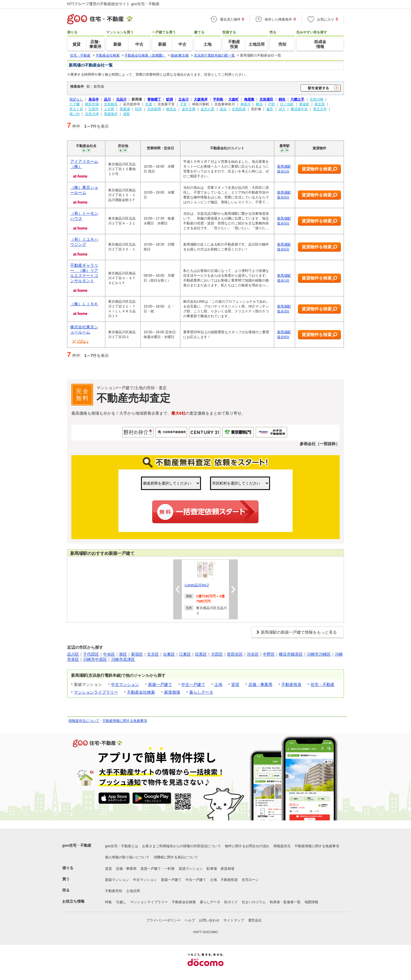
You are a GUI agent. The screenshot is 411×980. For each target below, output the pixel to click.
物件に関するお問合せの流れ (247, 846)
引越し (121, 902)
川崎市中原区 (95, 659)
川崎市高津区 (123, 659)
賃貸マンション (191, 869)
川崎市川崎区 (319, 654)
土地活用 (133, 891)
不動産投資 (291, 684)
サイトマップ (234, 920)
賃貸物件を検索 (320, 169)
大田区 (217, 654)
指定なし (76, 99)
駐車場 (212, 869)
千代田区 (91, 654)
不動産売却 (114, 891)
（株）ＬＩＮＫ (84, 304)
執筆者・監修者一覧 (285, 902)
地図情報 (311, 902)
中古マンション (125, 684)
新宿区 (137, 654)
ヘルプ (190, 920)
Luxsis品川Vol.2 (197, 585)
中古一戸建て (193, 684)
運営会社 (255, 920)
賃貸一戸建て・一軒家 (158, 869)
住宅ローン (250, 880)
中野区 (269, 654)
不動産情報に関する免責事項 (125, 721)
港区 (123, 654)
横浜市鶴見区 (291, 654)
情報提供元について (84, 721)
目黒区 (201, 654)
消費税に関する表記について (176, 857)
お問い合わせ (209, 920)
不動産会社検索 (141, 692)
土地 (218, 684)
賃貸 (235, 684)
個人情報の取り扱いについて (127, 857)
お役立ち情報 (73, 901)
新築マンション (117, 880)
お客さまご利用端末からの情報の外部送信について (182, 846)
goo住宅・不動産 (77, 845)
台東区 (169, 654)
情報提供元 (282, 846)
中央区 (109, 654)
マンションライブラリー (96, 692)
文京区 (153, 654)
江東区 (185, 654)
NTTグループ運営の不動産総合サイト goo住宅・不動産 (113, 4)
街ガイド (231, 902)
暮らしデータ (201, 692)
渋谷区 (253, 654)
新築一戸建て (160, 684)
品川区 (73, 654)
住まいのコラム (254, 902)
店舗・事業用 (260, 684)
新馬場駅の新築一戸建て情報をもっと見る (299, 632)
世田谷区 (235, 654)
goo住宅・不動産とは (122, 846)
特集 (108, 902)
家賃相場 (172, 692)
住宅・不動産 (323, 684)
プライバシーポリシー (164, 920)
